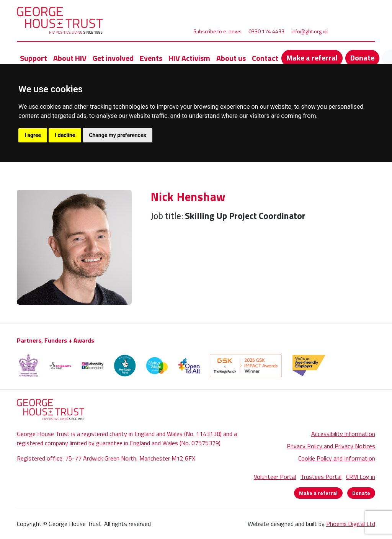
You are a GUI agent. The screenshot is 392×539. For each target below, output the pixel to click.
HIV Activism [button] (189, 58)
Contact (265, 58)
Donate (362, 58)
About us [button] (231, 58)
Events (151, 58)
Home (25, 185)
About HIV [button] (70, 58)
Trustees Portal (321, 477)
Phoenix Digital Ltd (351, 524)
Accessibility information (343, 434)
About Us (54, 185)
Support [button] (33, 58)
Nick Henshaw (109, 185)
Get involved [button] (113, 58)
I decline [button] (65, 135)
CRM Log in (361, 477)
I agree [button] (33, 135)
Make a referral (312, 58)
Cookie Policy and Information (337, 458)
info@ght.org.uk (310, 31)
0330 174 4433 (266, 31)
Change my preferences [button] (117, 135)
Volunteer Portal (275, 477)
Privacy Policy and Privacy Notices (331, 446)
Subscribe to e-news (217, 31)
